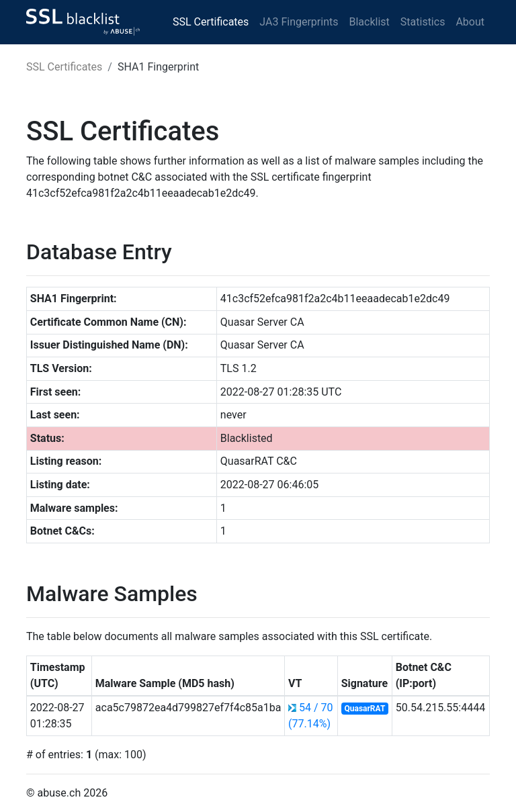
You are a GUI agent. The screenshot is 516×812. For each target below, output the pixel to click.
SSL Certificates (211, 22)
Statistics (423, 22)
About (470, 22)
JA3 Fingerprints (299, 22)
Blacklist (369, 22)
